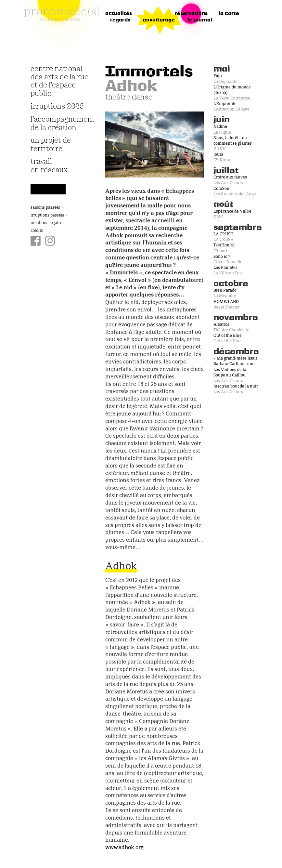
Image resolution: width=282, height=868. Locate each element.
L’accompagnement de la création (60, 124)
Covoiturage (159, 20)
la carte (229, 14)
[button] (113, 144)
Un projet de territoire (51, 145)
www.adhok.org (124, 848)
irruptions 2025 (57, 106)
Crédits (37, 231)
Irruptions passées (49, 216)
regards (120, 20)
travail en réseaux (49, 166)
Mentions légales (46, 223)
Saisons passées (47, 208)
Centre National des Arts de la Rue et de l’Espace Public (59, 81)
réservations (191, 14)
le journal (200, 20)
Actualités (119, 14)
